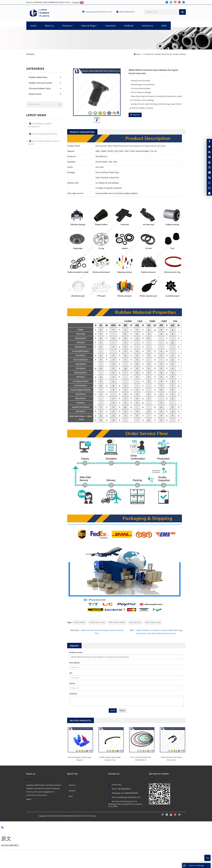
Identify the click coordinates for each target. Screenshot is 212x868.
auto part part (135, 622)
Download (110, 26)
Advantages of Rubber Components (40, 125)
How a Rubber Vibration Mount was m (44, 143)
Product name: (76, 652)
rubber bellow (79, 622)
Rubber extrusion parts (41, 83)
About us (49, 26)
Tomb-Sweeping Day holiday (43, 134)
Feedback (129, 26)
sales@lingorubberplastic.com (99, 12)
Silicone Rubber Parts (40, 88)
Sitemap (92, 816)
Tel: (71, 673)
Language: (78, 2)
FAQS (164, 26)
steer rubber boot (153, 622)
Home (34, 26)
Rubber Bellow (179, 54)
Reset (122, 710)
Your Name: (75, 663)
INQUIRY (135, 115)
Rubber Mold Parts (163, 54)
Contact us (147, 26)
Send (113, 710)
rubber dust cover (97, 622)
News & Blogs (89, 26)
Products (68, 26)
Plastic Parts (35, 94)
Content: (73, 694)
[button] (72, 26)
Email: (72, 683)
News (70, 796)
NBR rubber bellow (117, 622)
